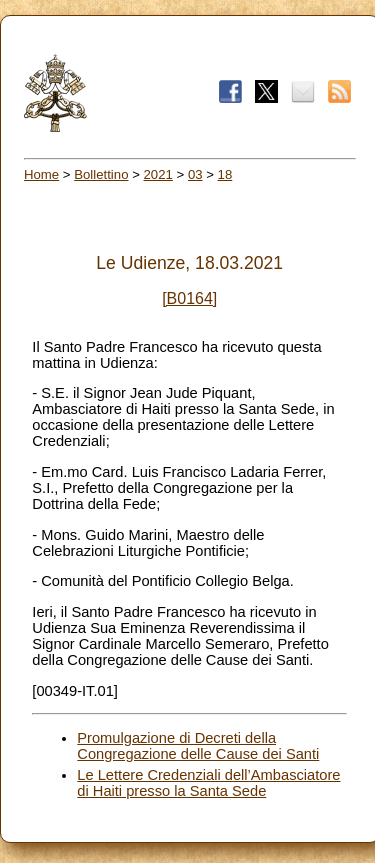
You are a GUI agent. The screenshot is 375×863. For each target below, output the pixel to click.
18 (225, 174)
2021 (158, 174)
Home (41, 174)
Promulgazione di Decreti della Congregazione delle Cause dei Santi (198, 746)
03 (195, 174)
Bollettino (101, 174)
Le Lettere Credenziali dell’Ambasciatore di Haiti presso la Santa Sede (208, 783)
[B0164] (189, 298)
